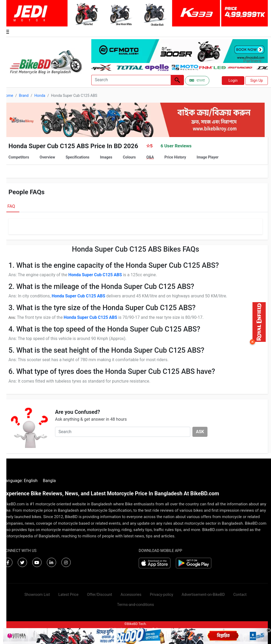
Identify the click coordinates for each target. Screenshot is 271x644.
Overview (47, 157)
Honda (40, 96)
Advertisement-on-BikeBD (203, 595)
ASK (200, 432)
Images (106, 157)
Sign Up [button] (257, 80)
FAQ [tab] (11, 206)
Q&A (150, 157)
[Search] (131, 80)
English (31, 481)
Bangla (49, 481)
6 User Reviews (176, 146)
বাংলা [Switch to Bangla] (197, 80)
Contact (240, 595)
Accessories (131, 595)
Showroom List (37, 595)
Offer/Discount (100, 595)
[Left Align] (177, 80)
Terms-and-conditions (135, 605)
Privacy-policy (161, 595)
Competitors (19, 157)
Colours (129, 157)
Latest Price (68, 595)
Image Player (208, 157)
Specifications (78, 157)
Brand (24, 96)
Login (233, 80)
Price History (175, 157)
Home (8, 96)
